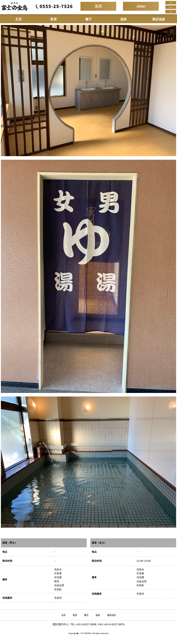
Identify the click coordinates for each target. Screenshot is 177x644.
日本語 (171, 3)
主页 (18, 19)
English (171, 12)
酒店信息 (159, 19)
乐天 (98, 6)
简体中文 (171, 7)
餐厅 (88, 19)
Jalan (141, 6)
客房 (53, 19)
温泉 (124, 19)
